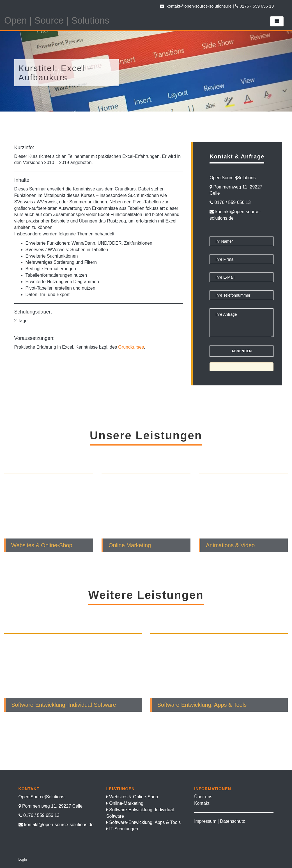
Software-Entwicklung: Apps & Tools (145, 822)
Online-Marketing (126, 803)
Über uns (203, 797)
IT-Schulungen (124, 829)
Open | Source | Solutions (57, 20)
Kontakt (202, 803)
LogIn (23, 860)
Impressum (205, 821)
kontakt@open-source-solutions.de (196, 6)
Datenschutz (232, 821)
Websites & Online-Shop (134, 797)
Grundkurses (131, 347)
